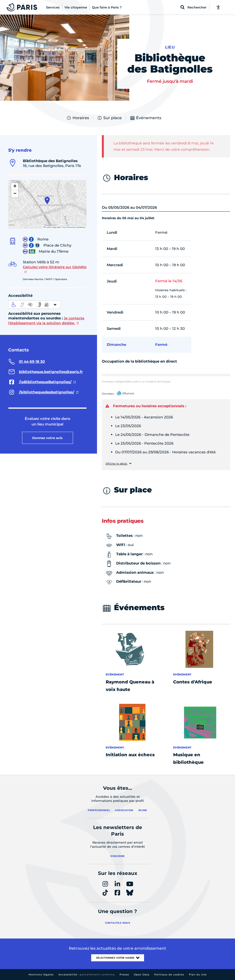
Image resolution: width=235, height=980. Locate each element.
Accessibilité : (87, 975)
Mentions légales (41, 975)
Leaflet (47, 227)
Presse (124, 975)
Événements (146, 118)
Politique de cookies (169, 975)
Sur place (109, 118)
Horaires (78, 118)
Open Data (142, 975)
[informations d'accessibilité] (34, 305)
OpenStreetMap (69, 227)
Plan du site (198, 975)
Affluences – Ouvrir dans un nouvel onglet (131, 394)
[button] (47, 200)
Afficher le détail (117, 464)
